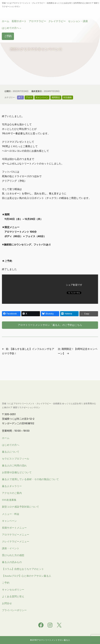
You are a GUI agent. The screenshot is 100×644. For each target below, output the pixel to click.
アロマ (29, 97)
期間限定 (56, 97)
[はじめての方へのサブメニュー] (21, 28)
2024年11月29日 (52, 91)
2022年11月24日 (21, 91)
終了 (20, 97)
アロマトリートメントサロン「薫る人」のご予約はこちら (50, 325)
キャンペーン (42, 97)
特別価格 (68, 97)
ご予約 (8, 36)
